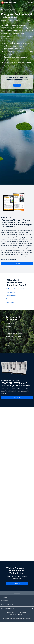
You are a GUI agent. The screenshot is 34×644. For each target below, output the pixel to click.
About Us (17, 597)
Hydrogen (9, 326)
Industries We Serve (9, 10)
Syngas (8, 330)
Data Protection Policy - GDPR (16, 614)
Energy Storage (10, 340)
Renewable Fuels (11, 323)
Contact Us (17, 85)
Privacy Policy (15, 612)
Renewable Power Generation (14, 333)
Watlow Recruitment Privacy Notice (16, 616)
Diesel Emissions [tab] (11, 292)
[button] (29, 2)
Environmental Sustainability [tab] (15, 289)
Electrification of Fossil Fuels (13, 337)
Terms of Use (23, 612)
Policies (9, 612)
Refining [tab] (8, 299)
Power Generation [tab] (11, 296)
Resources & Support (17, 608)
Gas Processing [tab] (10, 302)
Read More (17, 263)
